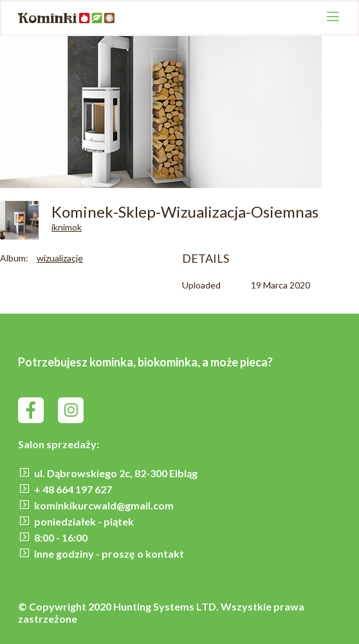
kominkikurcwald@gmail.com (104, 505)
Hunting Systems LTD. (167, 606)
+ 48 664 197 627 (73, 489)
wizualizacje (60, 258)
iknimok (67, 227)
